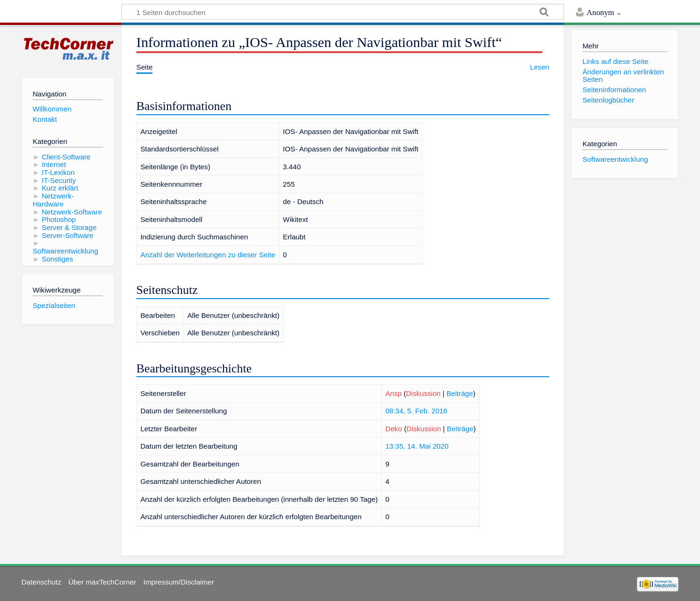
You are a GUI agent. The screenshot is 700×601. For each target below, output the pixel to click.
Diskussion (423, 393)
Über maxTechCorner (102, 582)
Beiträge (460, 393)
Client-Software (66, 157)
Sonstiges (58, 259)
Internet (54, 164)
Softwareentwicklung (65, 251)
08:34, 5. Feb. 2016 (416, 411)
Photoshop (59, 219)
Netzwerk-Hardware (53, 200)
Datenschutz (41, 582)
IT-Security (59, 180)
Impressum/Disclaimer (179, 582)
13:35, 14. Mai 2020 (417, 446)
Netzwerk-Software (72, 212)
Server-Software (68, 235)
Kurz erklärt (60, 188)
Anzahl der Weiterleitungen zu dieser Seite (208, 255)
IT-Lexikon (58, 172)
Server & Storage (69, 227)
